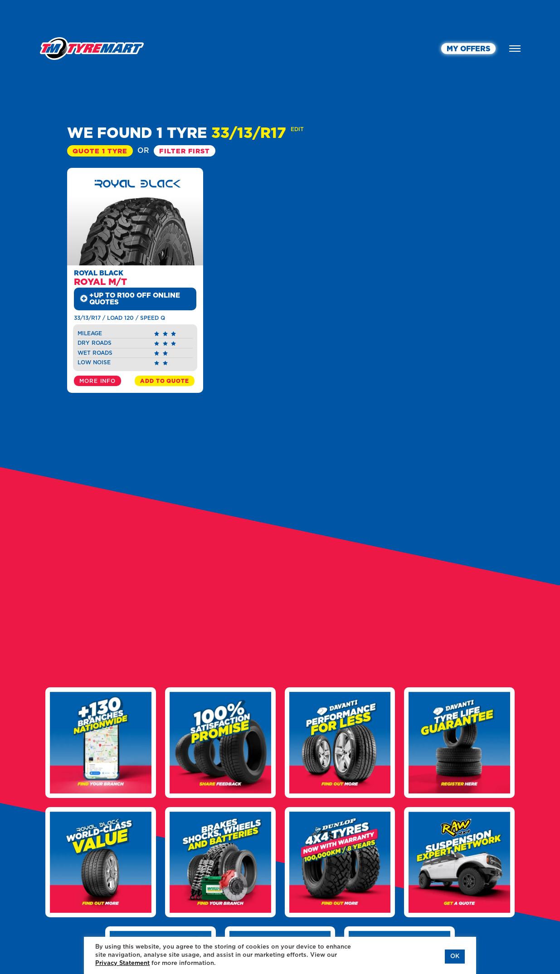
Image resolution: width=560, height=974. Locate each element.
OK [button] (455, 957)
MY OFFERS (468, 49)
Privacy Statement (122, 963)
